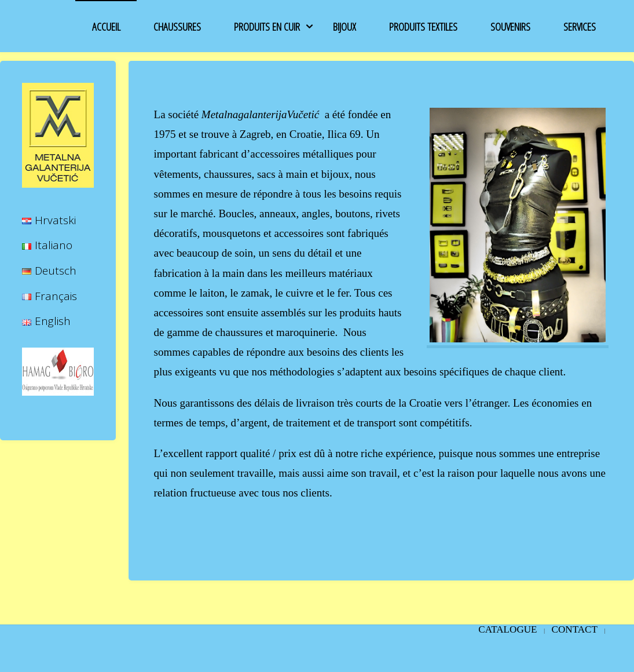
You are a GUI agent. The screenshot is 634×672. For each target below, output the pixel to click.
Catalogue (507, 629)
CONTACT (575, 629)
